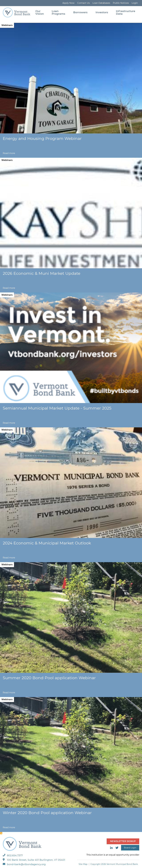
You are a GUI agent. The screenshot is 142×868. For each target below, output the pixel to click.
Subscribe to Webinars (1, 833)
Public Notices (121, 3)
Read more (9, 153)
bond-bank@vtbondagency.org (24, 864)
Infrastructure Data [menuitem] (126, 12)
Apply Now (68, 3)
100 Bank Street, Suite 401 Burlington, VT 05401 (34, 860)
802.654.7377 (13, 855)
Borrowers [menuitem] (80, 12)
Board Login (130, 848)
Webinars (7, 25)
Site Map (83, 864)
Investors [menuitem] (102, 12)
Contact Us (83, 3)
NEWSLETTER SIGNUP (123, 841)
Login (135, 3)
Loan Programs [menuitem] (58, 12)
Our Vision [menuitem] (40, 12)
